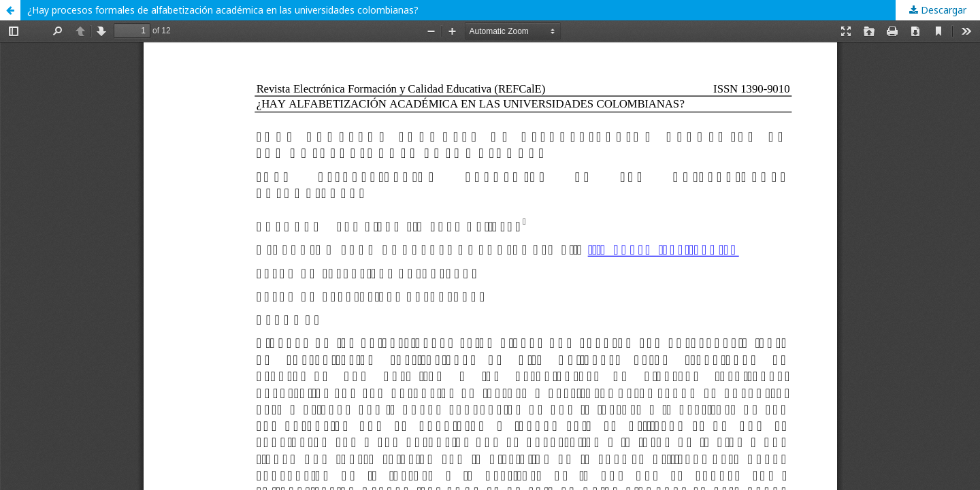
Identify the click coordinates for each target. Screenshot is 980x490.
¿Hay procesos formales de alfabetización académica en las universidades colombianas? (223, 10)
